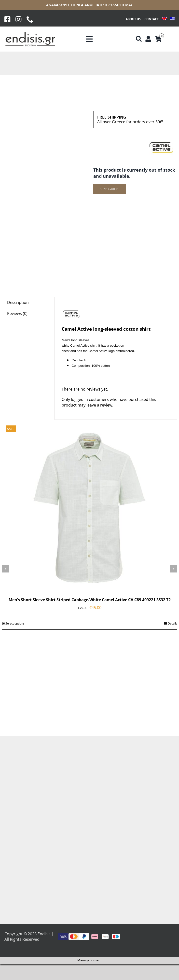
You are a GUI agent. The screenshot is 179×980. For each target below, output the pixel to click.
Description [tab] (18, 302)
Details (172, 623)
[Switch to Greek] (173, 19)
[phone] (30, 19)
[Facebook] (7, 19)
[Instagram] (19, 19)
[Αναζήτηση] (139, 39)
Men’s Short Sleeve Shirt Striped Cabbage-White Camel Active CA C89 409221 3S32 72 (90, 600)
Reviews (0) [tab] (17, 313)
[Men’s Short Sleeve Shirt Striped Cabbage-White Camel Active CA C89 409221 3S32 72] (90, 508)
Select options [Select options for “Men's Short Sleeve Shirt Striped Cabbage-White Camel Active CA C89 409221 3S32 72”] (15, 623)
